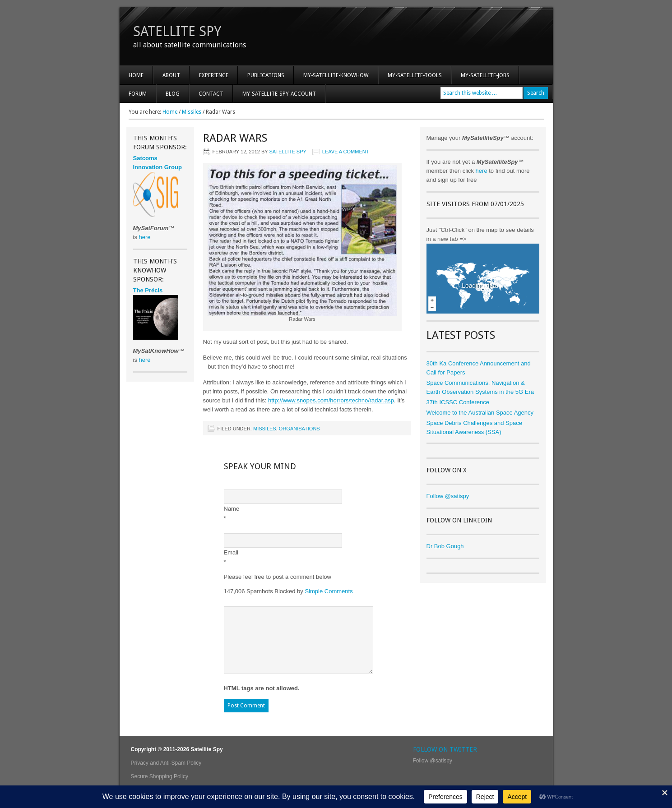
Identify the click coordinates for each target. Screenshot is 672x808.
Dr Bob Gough (445, 546)
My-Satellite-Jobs (485, 75)
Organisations (299, 429)
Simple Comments (329, 591)
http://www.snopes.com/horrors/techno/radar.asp (331, 400)
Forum (138, 94)
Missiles (265, 429)
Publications (266, 75)
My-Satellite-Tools (415, 75)
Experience (209, 78)
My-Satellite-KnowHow (331, 78)
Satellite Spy (177, 31)
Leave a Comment (346, 152)
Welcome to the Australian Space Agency (480, 413)
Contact (211, 94)
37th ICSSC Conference (458, 402)
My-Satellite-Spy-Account (275, 97)
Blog (173, 94)
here (482, 171)
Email (231, 552)
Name (232, 509)
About (167, 78)
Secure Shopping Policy (160, 776)
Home (136, 75)
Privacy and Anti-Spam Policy (166, 763)
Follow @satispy (448, 496)
